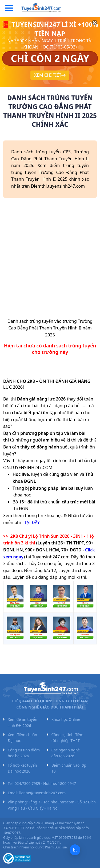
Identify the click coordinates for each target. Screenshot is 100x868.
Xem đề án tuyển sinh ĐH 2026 (23, 722)
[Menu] (9, 8)
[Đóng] (89, 29)
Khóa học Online (66, 719)
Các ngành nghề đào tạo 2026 (66, 753)
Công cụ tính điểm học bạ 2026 (24, 753)
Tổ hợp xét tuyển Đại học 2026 (22, 768)
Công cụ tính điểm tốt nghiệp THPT (67, 738)
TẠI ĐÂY (32, 522)
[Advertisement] (50, 260)
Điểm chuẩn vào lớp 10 (69, 768)
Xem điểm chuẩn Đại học (22, 738)
